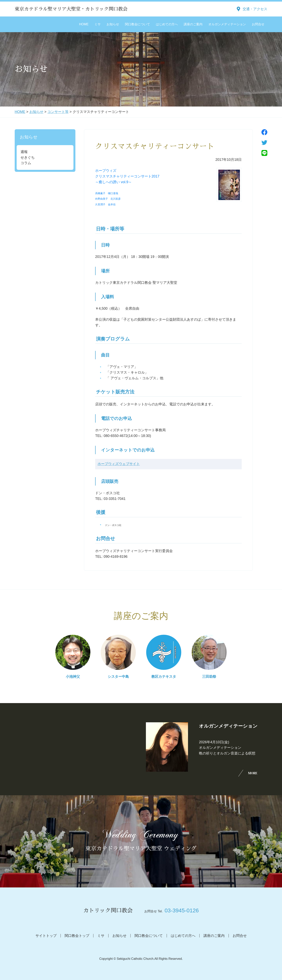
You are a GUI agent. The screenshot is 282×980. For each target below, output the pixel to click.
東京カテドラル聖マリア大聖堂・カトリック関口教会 (71, 9)
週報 (24, 152)
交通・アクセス (255, 9)
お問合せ (258, 24)
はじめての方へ (167, 24)
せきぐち (28, 157)
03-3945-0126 (182, 910)
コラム (26, 163)
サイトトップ (46, 936)
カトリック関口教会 (108, 911)
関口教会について (137, 24)
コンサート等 (58, 112)
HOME (84, 24)
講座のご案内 (193, 24)
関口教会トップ (77, 936)
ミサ (98, 24)
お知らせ (113, 24)
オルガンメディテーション (227, 24)
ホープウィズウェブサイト (119, 464)
